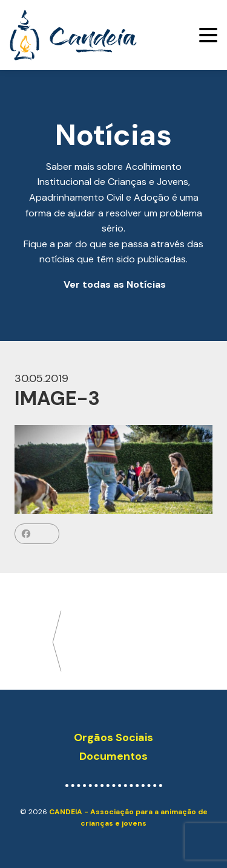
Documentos (113, 756)
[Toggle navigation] (208, 35)
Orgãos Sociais (113, 737)
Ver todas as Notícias (115, 284)
